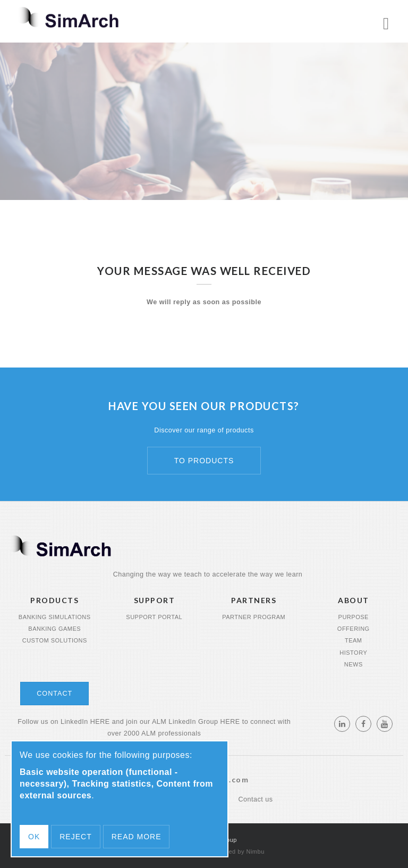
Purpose (354, 617)
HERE (100, 722)
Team (354, 640)
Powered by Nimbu (238, 852)
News (354, 664)
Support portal (154, 617)
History (353, 653)
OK (34, 837)
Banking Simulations (55, 617)
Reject (75, 837)
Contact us (255, 799)
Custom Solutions (55, 640)
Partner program (254, 617)
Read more (137, 837)
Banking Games (54, 629)
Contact (54, 694)
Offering (354, 629)
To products (204, 461)
